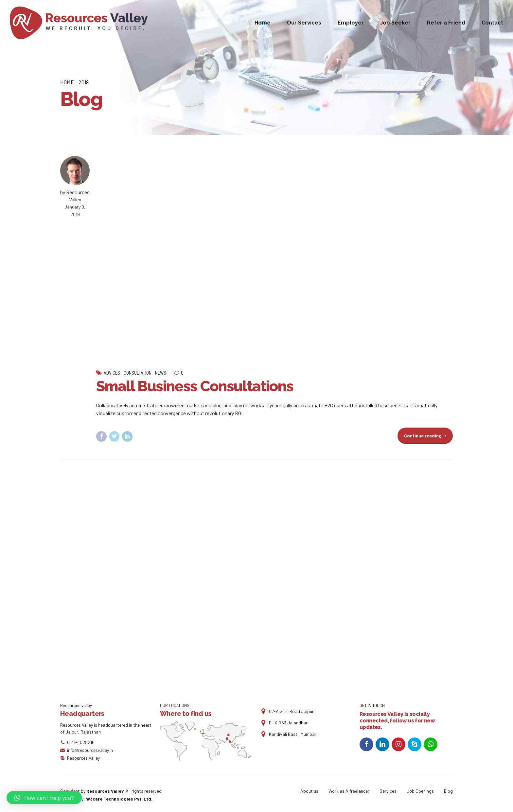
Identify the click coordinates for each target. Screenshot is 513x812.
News (161, 373)
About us (309, 791)
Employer (351, 23)
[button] (44, 798)
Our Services (304, 23)
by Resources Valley (75, 196)
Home (263, 23)
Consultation (138, 373)
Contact (492, 23)
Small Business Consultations (195, 386)
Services (388, 791)
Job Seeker (395, 23)
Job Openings (420, 791)
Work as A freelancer (349, 791)
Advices (112, 373)
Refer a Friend (446, 23)
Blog (448, 791)
